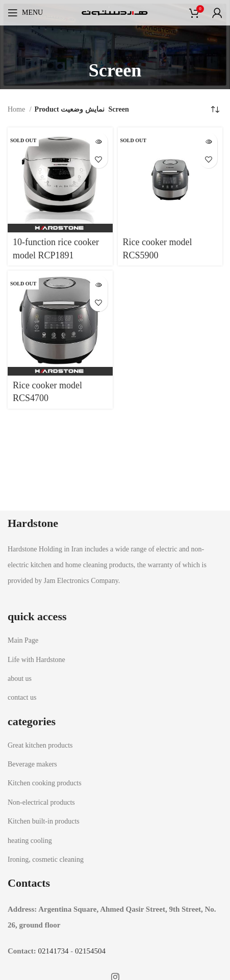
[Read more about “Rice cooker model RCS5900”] (208, 141)
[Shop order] (215, 110)
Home (17, 109)
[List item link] (115, 641)
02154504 (90, 951)
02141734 (54, 951)
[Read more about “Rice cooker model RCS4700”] (99, 285)
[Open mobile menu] (25, 13)
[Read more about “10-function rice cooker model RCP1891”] (99, 141)
